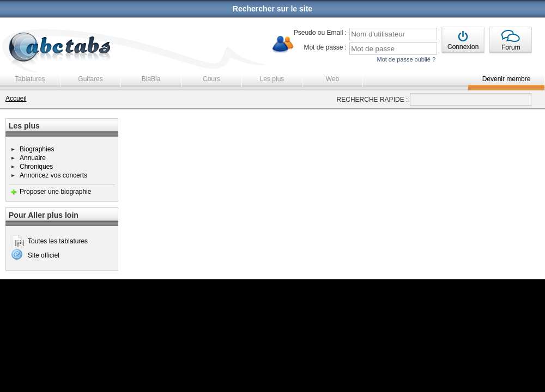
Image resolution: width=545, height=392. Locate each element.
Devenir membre (507, 79)
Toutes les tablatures (58, 241)
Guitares (90, 79)
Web (332, 79)
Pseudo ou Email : (320, 33)
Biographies (37, 149)
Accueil (16, 99)
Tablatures (30, 79)
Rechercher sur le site (272, 9)
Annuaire (33, 158)
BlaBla (151, 79)
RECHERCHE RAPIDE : (373, 100)
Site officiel (44, 255)
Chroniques (36, 167)
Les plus (272, 79)
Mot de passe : (325, 47)
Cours (211, 79)
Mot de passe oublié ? (406, 59)
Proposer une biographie (55, 192)
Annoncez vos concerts (53, 175)
